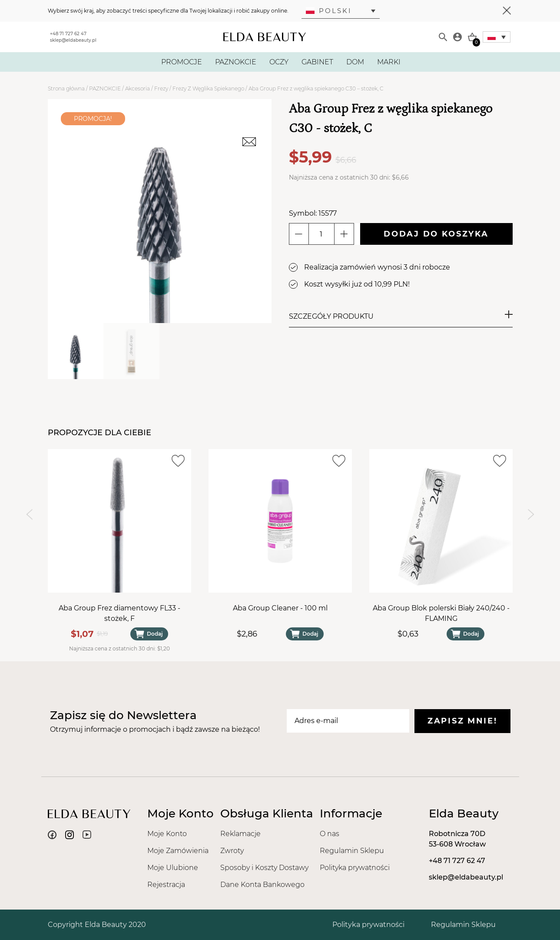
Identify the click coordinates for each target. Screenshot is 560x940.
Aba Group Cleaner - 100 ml (280, 608)
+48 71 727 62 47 (68, 34)
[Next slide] (531, 514)
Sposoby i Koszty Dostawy (264, 868)
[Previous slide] (29, 514)
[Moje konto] (457, 37)
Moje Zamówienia (178, 851)
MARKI (389, 62)
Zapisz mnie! (462, 721)
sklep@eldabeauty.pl (73, 40)
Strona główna (66, 88)
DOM (355, 62)
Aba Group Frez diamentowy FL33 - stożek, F (119, 613)
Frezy (161, 88)
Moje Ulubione (173, 868)
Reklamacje (240, 834)
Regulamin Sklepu (352, 851)
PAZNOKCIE (236, 62)
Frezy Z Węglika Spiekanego (208, 88)
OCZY (279, 62)
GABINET (317, 62)
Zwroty (232, 851)
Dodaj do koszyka (436, 234)
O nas (330, 834)
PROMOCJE (182, 62)
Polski (329, 11)
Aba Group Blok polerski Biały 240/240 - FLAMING (441, 613)
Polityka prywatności (355, 868)
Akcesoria (138, 88)
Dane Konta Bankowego (262, 885)
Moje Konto (167, 834)
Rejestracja (166, 885)
